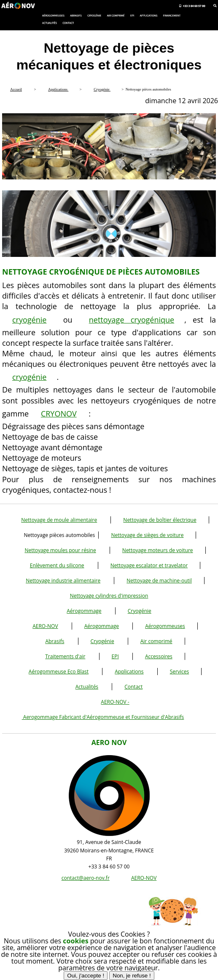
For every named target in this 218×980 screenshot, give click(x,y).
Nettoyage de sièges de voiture (147, 535)
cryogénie (29, 320)
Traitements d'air (65, 656)
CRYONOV (59, 414)
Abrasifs (55, 641)
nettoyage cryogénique (132, 320)
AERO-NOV (45, 626)
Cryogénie (140, 611)
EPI (115, 656)
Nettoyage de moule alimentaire (59, 520)
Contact (133, 687)
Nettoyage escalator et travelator (149, 565)
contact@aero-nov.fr (86, 878)
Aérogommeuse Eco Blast (59, 672)
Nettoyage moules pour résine (60, 550)
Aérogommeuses (165, 626)
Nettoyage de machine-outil (159, 581)
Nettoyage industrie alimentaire (63, 581)
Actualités (87, 687)
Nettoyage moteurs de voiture (158, 550)
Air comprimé (156, 641)
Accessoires (159, 656)
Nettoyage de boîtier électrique (160, 520)
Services (179, 672)
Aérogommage (84, 611)
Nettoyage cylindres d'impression (109, 596)
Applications (129, 672)
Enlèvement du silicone (57, 565)
